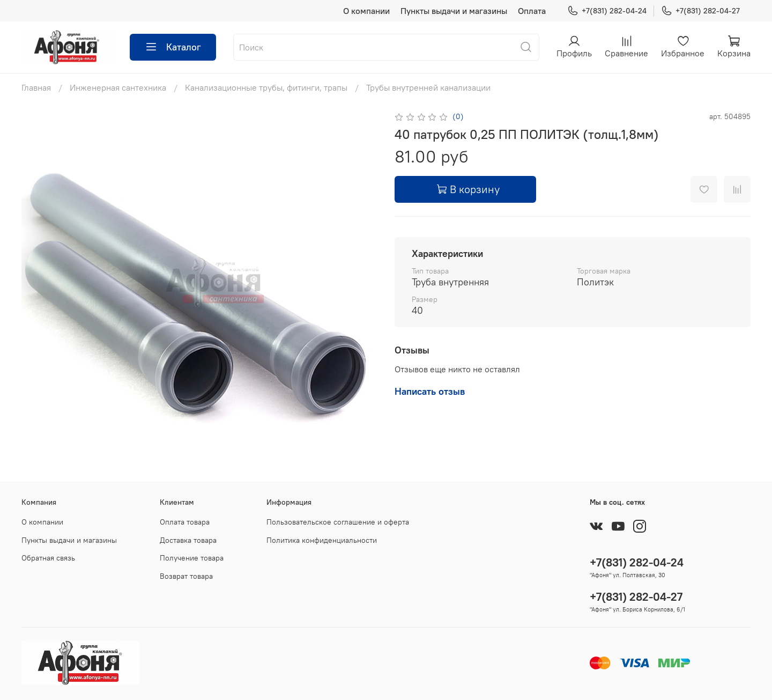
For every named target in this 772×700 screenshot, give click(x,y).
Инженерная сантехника (118, 87)
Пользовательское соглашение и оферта (338, 522)
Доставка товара (188, 540)
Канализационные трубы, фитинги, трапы (266, 87)
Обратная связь (48, 558)
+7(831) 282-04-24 (607, 11)
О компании (366, 11)
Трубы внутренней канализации (428, 87)
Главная (36, 87)
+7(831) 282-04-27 (700, 11)
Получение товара (192, 558)
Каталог (173, 47)
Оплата (532, 11)
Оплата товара (185, 522)
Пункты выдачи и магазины (454, 11)
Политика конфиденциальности (322, 540)
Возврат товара (186, 576)
